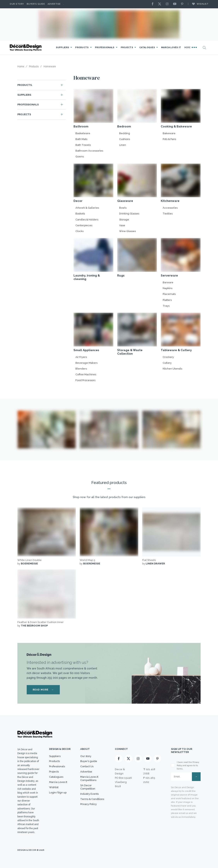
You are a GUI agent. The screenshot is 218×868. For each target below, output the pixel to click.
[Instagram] (168, 4)
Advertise (54, 4)
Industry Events (89, 794)
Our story (17, 4)
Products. (25, 85)
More (191, 47)
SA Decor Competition (88, 787)
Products (82, 47)
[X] (161, 4)
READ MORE (43, 690)
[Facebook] (154, 4)
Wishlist (198, 4)
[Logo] (26, 48)
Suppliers (63, 47)
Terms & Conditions (92, 799)
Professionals (105, 47)
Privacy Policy (88, 804)
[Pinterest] (183, 4)
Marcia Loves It (171, 47)
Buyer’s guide (89, 761)
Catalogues (147, 47)
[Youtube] (176, 4)
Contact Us (87, 766)
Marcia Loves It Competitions (89, 778)
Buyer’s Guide (36, 4)
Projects (127, 47)
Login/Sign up (58, 792)
